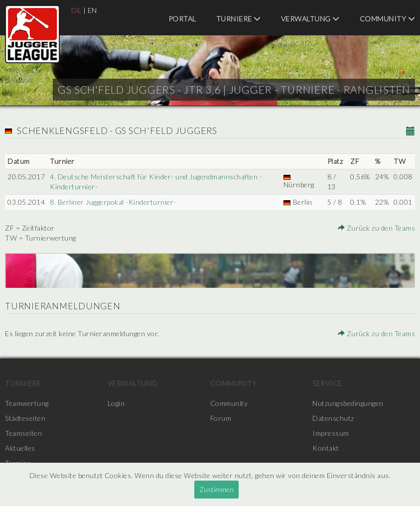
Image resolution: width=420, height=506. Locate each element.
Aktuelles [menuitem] (20, 448)
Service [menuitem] (327, 383)
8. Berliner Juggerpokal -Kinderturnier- (113, 202)
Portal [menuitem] (182, 19)
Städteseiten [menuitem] (25, 418)
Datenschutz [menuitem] (333, 418)
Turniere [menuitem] (239, 19)
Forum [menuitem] (221, 418)
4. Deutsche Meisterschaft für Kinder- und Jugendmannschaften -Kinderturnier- (156, 182)
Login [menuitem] (116, 403)
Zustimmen (216, 489)
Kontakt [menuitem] (326, 448)
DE (76, 10)
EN (92, 10)
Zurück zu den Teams (377, 228)
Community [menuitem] (388, 19)
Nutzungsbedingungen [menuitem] (348, 403)
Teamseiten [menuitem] (23, 433)
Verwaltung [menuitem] (310, 19)
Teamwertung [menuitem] (27, 403)
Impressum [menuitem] (331, 433)
